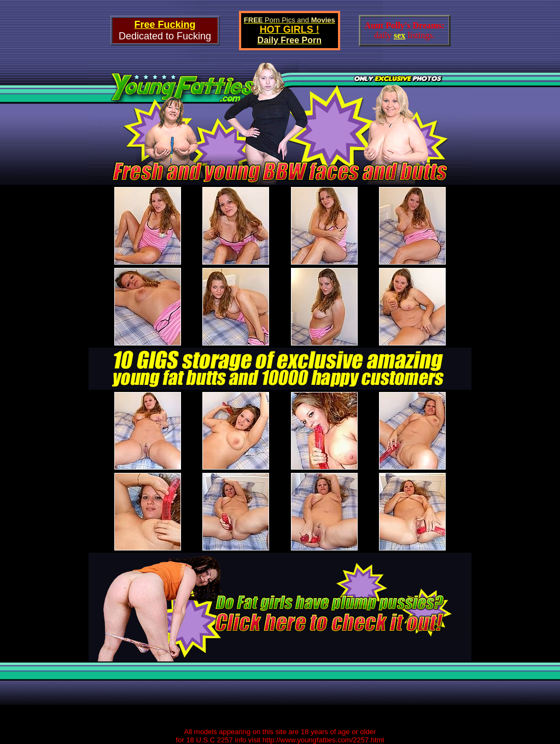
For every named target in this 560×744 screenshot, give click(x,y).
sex (399, 35)
